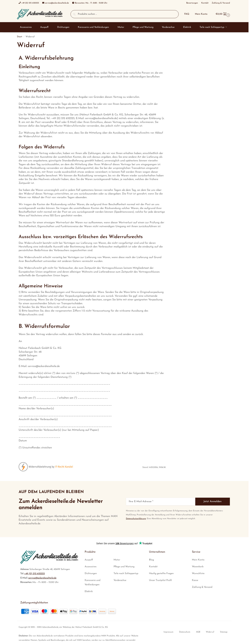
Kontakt (153, 567)
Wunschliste (198, 573)
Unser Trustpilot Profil (160, 580)
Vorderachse (120, 580)
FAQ (187, 14)
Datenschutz (185, 632)
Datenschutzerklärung (136, 519)
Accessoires (91, 567)
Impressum (168, 632)
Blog (151, 560)
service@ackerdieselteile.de (42, 578)
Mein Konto (201, 14)
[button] (222, 14)
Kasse (195, 580)
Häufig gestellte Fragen (161, 573)
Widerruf (210, 632)
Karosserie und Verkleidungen (92, 582)
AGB (198, 632)
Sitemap (224, 632)
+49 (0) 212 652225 (35, 574)
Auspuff (89, 560)
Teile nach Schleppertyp (126, 573)
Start (20, 37)
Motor (117, 560)
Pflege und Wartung (124, 567)
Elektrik (89, 591)
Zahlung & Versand (202, 587)
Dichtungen (91, 573)
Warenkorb (198, 567)
